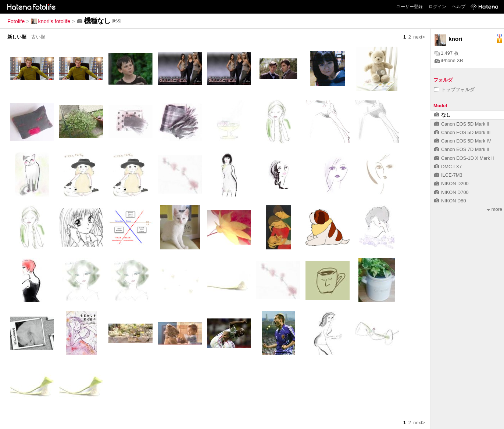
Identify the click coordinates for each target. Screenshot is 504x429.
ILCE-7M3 (448, 175)
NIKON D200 (451, 183)
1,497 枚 (447, 53)
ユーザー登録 (410, 7)
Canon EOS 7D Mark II (462, 149)
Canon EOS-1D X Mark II (464, 158)
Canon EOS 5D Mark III (462, 132)
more (495, 209)
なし (442, 115)
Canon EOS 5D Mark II (462, 124)
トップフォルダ (454, 89)
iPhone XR (449, 60)
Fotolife (16, 21)
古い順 (38, 37)
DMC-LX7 (448, 167)
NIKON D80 (450, 201)
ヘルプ (459, 7)
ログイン (437, 7)
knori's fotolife (51, 21)
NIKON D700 (451, 192)
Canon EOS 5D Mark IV (463, 141)
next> (419, 37)
